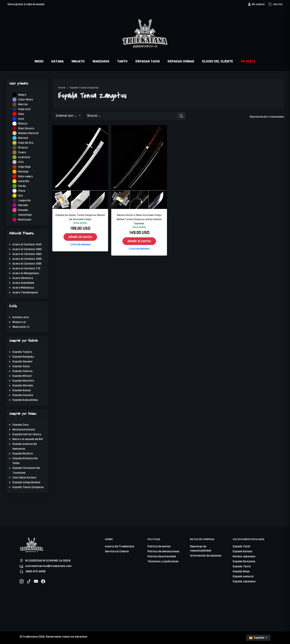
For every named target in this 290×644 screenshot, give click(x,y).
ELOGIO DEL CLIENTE (217, 61)
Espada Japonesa (244, 581)
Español (257, 638)
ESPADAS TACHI (147, 61)
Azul (21, 119)
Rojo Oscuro (26, 128)
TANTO (122, 61)
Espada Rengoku (23, 357)
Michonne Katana (24, 430)
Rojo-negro (25, 176)
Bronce (23, 148)
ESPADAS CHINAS (181, 61)
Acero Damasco (23, 278)
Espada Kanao (22, 390)
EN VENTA (248, 61)
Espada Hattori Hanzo (27, 434)
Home (62, 88)
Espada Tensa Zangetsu (28, 487)
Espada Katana (242, 551)
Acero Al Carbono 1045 (27, 244)
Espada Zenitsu (22, 371)
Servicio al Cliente (117, 551)
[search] (181, 116)
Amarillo (24, 181)
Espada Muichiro (23, 381)
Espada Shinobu (23, 386)
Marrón (23, 104)
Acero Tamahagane (25, 292)
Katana (17, 317)
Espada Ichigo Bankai (26, 482)
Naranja (23, 172)
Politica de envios (159, 546)
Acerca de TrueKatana (120, 546)
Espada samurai (243, 576)
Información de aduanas (206, 556)
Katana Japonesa (244, 556)
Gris (21, 162)
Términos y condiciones (163, 561)
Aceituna (24, 157)
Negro (22, 95)
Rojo (21, 114)
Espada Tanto (242, 566)
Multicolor (25, 220)
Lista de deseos (80, 244)
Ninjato (17, 322)
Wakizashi (19, 327)
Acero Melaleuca (23, 288)
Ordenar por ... (67, 116)
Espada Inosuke (23, 395)
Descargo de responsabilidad (201, 549)
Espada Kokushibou (25, 400)
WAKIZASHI (101, 61)
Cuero (22, 152)
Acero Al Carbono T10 (26, 268)
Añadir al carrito (80, 237)
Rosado (23, 210)
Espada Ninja (241, 571)
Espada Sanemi (22, 362)
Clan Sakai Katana (24, 478)
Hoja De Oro (26, 143)
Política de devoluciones (163, 551)
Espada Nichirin (23, 454)
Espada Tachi (241, 546)
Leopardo (24, 200)
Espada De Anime (244, 561)
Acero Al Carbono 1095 (27, 264)
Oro (20, 196)
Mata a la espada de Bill (28, 439)
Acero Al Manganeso (26, 273)
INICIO (39, 61)
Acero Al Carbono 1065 (27, 254)
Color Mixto (26, 100)
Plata (22, 191)
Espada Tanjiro (22, 352)
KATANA (57, 61)
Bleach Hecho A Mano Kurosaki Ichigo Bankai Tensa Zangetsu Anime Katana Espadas (139, 219)
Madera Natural (28, 133)
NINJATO (78, 61)
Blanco (23, 124)
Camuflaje (25, 215)
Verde (22, 186)
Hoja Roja (24, 167)
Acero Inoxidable (23, 283)
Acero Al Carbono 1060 (27, 249)
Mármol (23, 138)
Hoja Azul (24, 109)
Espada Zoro (20, 425)
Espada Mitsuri (22, 376)
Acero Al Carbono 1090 (27, 259)
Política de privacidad (162, 556)
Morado (23, 205)
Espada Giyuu (21, 366)
